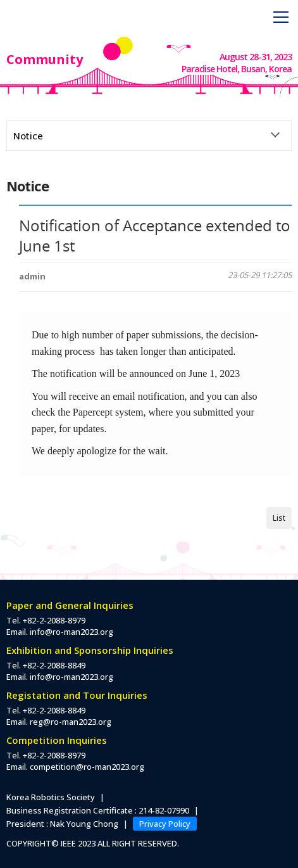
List (279, 518)
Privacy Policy (165, 824)
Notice (28, 136)
